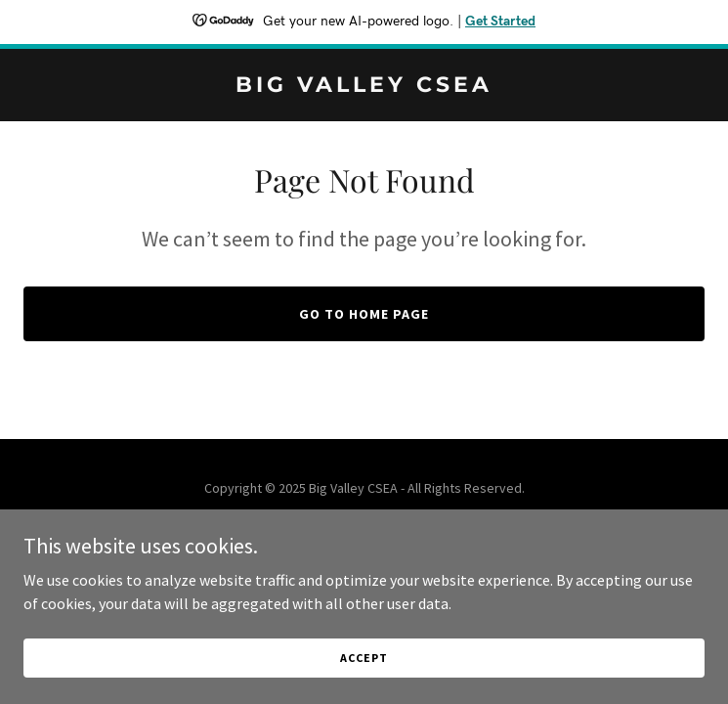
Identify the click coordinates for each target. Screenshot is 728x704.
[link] (364, 86)
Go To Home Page (364, 314)
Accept (364, 658)
